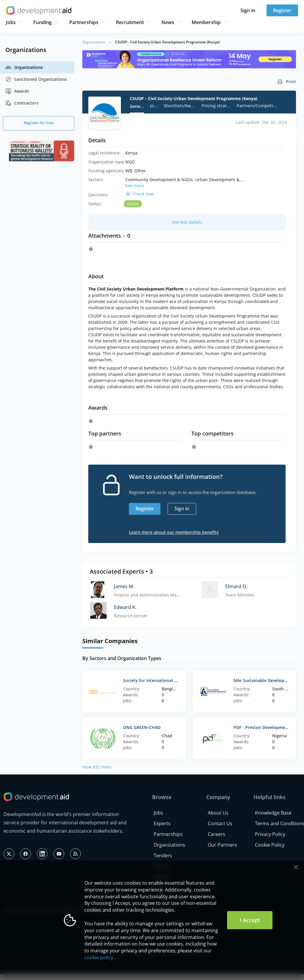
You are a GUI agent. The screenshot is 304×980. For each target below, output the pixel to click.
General (137, 106)
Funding (42, 22)
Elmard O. (236, 586)
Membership (206, 22)
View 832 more (97, 767)
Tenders (163, 856)
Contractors (22, 103)
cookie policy (99, 957)
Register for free (39, 123)
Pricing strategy (216, 106)
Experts (162, 823)
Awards (17, 91)
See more (135, 186)
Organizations (24, 67)
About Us (218, 813)
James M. (124, 586)
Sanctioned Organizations (36, 79)
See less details (187, 222)
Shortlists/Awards (180, 106)
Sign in (248, 10)
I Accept (250, 920)
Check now (143, 194)
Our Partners (222, 845)
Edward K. (125, 607)
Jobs (11, 22)
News (168, 22)
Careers (216, 834)
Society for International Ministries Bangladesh (171, 680)
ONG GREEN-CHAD (142, 727)
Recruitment (130, 22)
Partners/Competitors (256, 106)
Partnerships (84, 22)
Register (282, 10)
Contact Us (220, 823)
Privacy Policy (270, 834)
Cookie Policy (270, 845)
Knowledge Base (273, 813)
